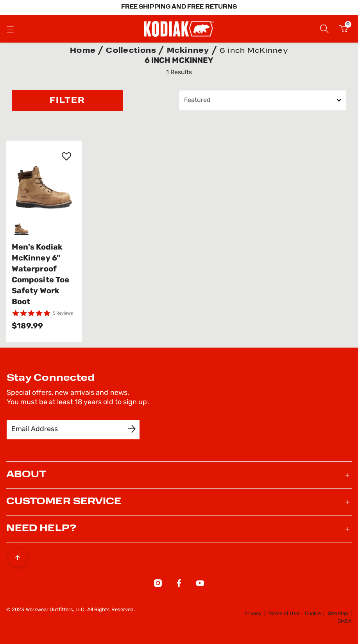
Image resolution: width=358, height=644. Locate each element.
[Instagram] (158, 585)
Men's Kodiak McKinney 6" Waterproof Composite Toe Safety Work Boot (40, 275)
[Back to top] (18, 556)
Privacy (253, 614)
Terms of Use (283, 614)
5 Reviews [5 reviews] (63, 313)
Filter (67, 101)
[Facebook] (179, 585)
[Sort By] (263, 100)
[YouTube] (200, 585)
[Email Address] (68, 430)
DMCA (345, 622)
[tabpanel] (179, 201)
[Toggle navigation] (10, 29)
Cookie (313, 614)
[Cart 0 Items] (344, 30)
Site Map (338, 614)
